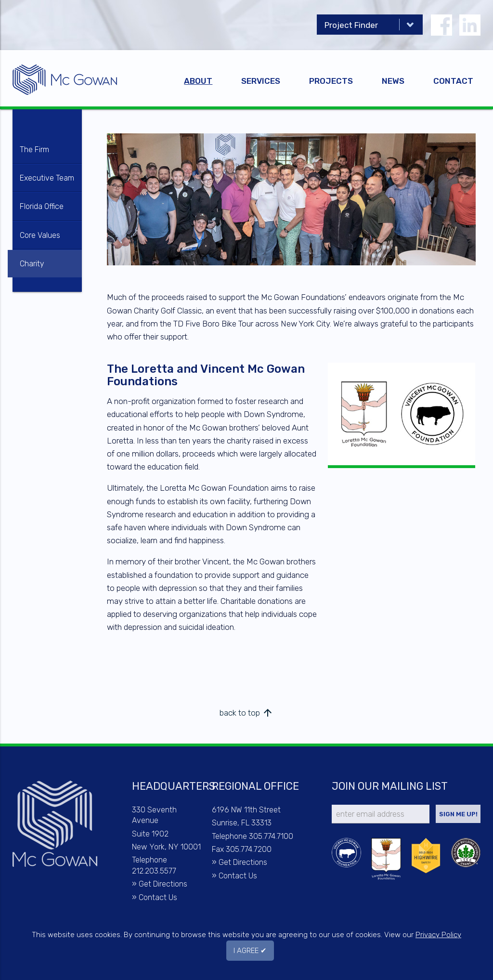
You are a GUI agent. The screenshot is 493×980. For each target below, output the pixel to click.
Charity (32, 264)
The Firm (34, 150)
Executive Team (47, 178)
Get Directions (163, 884)
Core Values (40, 235)
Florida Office (42, 206)
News (393, 81)
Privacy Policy (438, 935)
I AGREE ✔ (250, 951)
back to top (246, 713)
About (198, 81)
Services (261, 81)
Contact (453, 81)
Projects (331, 81)
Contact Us (158, 897)
